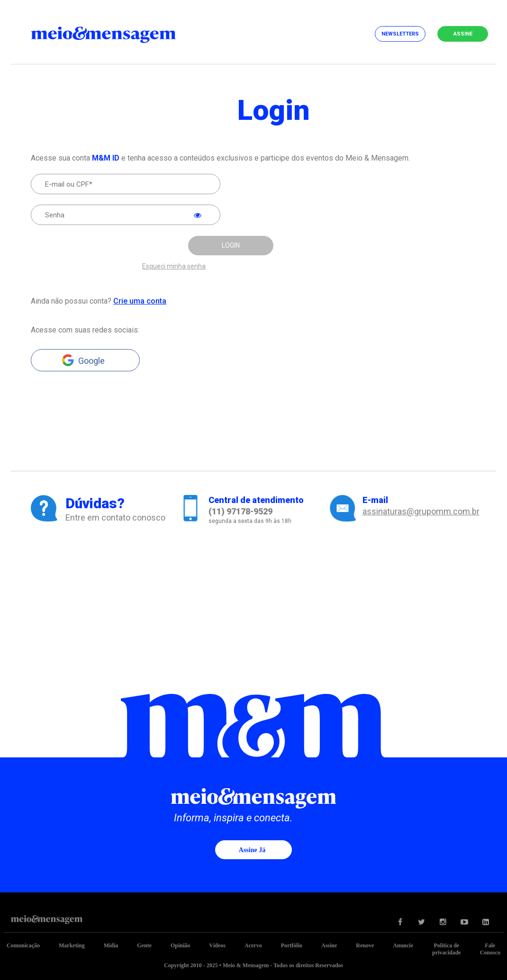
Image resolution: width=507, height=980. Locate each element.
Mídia (111, 945)
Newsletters (400, 34)
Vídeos (217, 945)
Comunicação (23, 945)
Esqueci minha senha (174, 266)
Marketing (72, 945)
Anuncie (403, 945)
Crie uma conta (140, 301)
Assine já (252, 850)
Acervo (253, 945)
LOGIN (231, 245)
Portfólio (292, 945)
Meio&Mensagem (113, 33)
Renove (365, 945)
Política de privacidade (447, 949)
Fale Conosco (490, 949)
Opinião (180, 945)
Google (91, 361)
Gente (144, 945)
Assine (463, 34)
